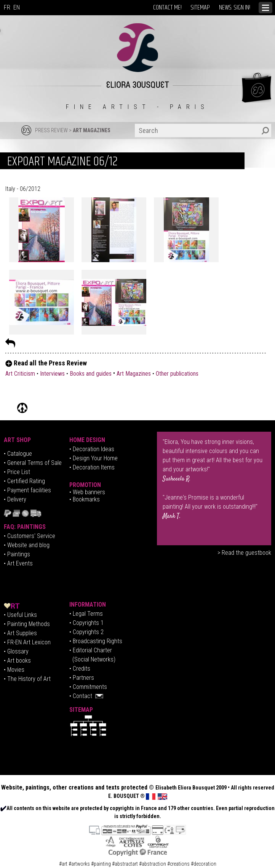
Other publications (177, 374)
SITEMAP (200, 8)
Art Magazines (134, 374)
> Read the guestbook (244, 553)
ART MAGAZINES (92, 130)
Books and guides (91, 374)
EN (17, 7)
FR (7, 7)
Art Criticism (20, 374)
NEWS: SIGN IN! (235, 8)
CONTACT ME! (167, 8)
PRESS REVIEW (51, 130)
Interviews (52, 374)
